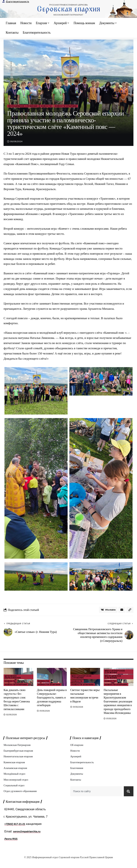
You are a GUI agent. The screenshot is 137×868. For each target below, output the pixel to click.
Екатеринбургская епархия (19, 756)
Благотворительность (17, 2)
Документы (77, 780)
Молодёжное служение (23, 106)
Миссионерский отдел (17, 786)
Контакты (76, 786)
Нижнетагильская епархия (19, 762)
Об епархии (77, 750)
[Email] (121, 610)
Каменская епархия (15, 768)
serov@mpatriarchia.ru (29, 839)
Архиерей (76, 762)
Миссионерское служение (82, 678)
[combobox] (96, 798)
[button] (130, 610)
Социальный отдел (15, 792)
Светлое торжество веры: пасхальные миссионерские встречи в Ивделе (85, 697)
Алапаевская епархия (16, 774)
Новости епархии (66, 106)
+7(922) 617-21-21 (16, 832)
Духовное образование (13, 678)
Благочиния (77, 774)
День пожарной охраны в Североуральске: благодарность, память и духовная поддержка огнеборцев (52, 699)
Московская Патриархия (18, 750)
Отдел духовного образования (21, 798)
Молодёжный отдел (15, 780)
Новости (46, 106)
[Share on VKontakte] (107, 610)
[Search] (128, 798)
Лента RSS (12, 846)
